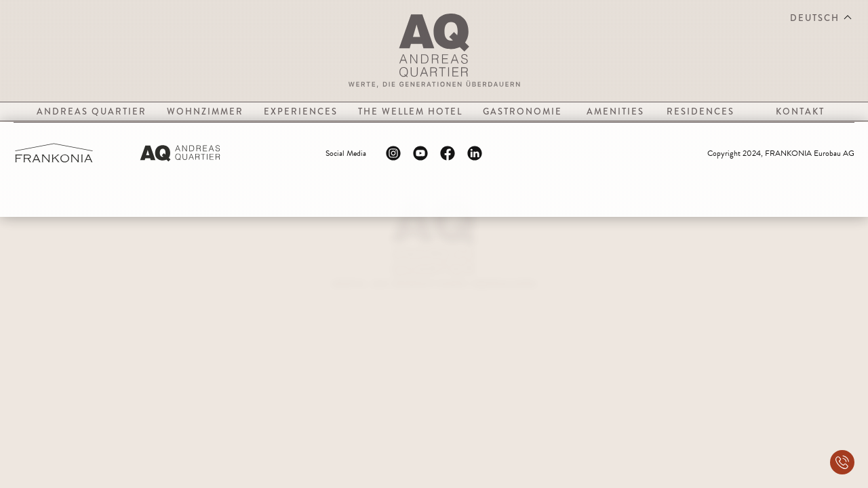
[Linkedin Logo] (475, 153)
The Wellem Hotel (410, 111)
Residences (701, 111)
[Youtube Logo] (420, 153)
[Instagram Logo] (393, 153)
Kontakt (800, 111)
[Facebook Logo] (448, 153)
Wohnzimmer (205, 111)
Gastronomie (522, 111)
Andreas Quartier (92, 111)
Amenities (615, 111)
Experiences (301, 111)
